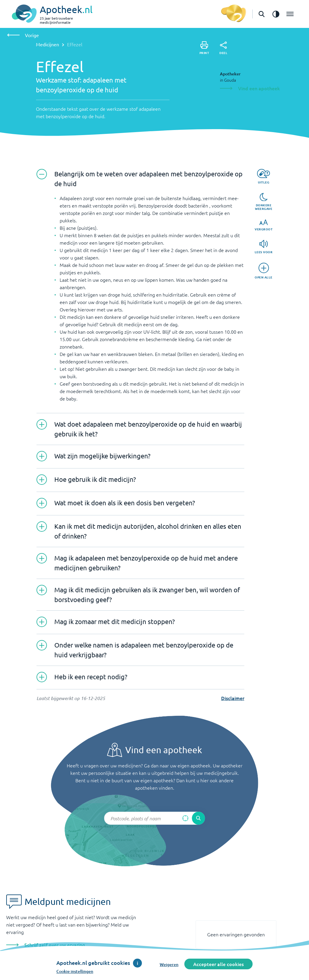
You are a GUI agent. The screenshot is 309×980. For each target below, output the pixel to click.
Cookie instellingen (75, 971)
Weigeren (169, 964)
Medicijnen (47, 44)
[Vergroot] (264, 225)
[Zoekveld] (155, 818)
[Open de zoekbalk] (262, 14)
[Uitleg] (263, 176)
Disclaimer (233, 698)
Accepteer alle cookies (218, 964)
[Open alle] (264, 271)
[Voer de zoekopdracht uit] (199, 818)
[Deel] (223, 48)
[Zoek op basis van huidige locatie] (186, 818)
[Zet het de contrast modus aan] (276, 14)
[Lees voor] (264, 247)
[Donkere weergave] (264, 202)
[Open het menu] (290, 14)
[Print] (204, 48)
